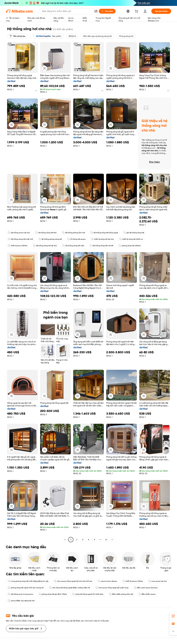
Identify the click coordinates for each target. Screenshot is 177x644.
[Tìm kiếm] (107, 11)
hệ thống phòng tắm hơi (73, 233)
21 (106, 540)
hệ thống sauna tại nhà (19, 233)
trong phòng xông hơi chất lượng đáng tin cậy (28, 581)
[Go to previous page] (65, 540)
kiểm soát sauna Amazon (146, 588)
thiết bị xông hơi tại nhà (102, 239)
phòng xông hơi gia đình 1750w (53, 594)
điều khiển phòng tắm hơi (121, 594)
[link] (173, 616)
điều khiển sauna (147, 594)
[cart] (137, 12)
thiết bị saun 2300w (18, 246)
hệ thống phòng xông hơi (50, 239)
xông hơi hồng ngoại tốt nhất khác (88, 594)
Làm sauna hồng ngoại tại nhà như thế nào (73, 581)
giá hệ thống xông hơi (134, 233)
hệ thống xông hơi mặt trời (20, 239)
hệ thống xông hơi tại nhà (45, 246)
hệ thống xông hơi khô (46, 233)
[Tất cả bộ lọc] (17, 36)
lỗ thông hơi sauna (76, 239)
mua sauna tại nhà (158, 581)
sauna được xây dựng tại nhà (21, 601)
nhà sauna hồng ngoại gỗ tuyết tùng (112, 588)
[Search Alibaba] (67, 11)
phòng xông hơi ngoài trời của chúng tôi (26, 588)
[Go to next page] (112, 540)
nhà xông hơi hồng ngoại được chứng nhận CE (70, 588)
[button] (96, 11)
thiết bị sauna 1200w (133, 581)
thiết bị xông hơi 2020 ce (131, 239)
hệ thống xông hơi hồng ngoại (104, 233)
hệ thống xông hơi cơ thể (101, 246)
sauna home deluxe (107, 581)
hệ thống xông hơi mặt (73, 246)
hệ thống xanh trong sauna (20, 594)
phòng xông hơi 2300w (130, 246)
